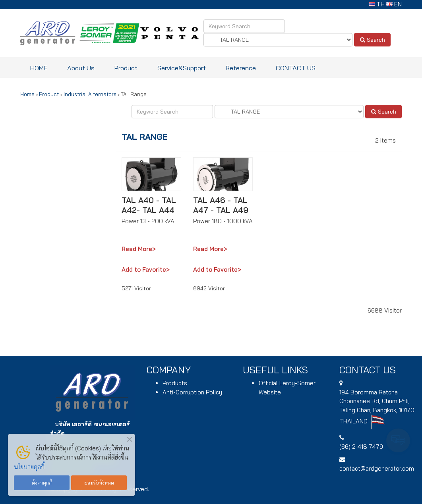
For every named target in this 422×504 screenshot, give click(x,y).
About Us (81, 68)
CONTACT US (296, 68)
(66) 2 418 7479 (361, 447)
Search (373, 40)
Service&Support (182, 68)
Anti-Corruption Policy (192, 392)
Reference (241, 68)
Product (126, 68)
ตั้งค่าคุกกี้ (42, 483)
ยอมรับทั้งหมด (99, 483)
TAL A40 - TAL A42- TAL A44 (149, 205)
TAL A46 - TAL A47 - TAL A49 (221, 205)
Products (175, 383)
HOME (39, 68)
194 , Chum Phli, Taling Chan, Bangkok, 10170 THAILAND (377, 407)
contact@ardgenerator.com (377, 468)
